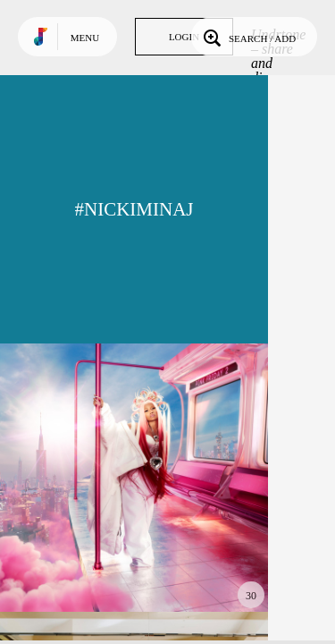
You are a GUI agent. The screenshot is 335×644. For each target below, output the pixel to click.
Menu (85, 38)
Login (184, 37)
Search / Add (248, 37)
